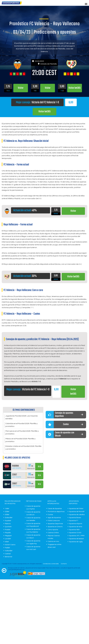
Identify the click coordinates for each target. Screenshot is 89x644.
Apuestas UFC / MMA (77, 536)
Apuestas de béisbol (76, 539)
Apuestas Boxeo (75, 518)
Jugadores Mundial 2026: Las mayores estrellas (22, 417)
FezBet (7, 548)
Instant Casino (10, 545)
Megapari (8, 536)
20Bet (7, 515)
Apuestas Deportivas (55, 524)
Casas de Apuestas (55, 509)
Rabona (8, 524)
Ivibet (7, 542)
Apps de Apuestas (54, 518)
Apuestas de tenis (76, 527)
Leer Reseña (17, 468)
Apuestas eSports (76, 524)
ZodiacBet (9, 518)
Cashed (8, 554)
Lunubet (8, 539)
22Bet (7, 512)
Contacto (64, 564)
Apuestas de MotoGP (77, 512)
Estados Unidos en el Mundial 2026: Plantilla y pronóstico (23, 448)
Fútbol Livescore (54, 521)
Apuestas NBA (74, 530)
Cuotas (50, 515)
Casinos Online (53, 533)
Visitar (73, 211)
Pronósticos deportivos (56, 512)
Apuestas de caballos (77, 515)
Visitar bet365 (45, 112)
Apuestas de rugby (76, 542)
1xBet (7, 509)
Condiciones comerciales (51, 564)
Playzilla (8, 533)
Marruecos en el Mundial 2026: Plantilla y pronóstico (22, 433)
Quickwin (8, 527)
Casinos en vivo (53, 542)
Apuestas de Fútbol (76, 509)
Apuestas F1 (74, 521)
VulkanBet (9, 551)
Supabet (8, 521)
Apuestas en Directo (55, 527)
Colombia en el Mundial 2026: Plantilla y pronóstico (21, 425)
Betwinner (9, 557)
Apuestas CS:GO (75, 533)
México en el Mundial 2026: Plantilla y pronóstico (20, 440)
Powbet (8, 530)
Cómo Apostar (53, 530)
